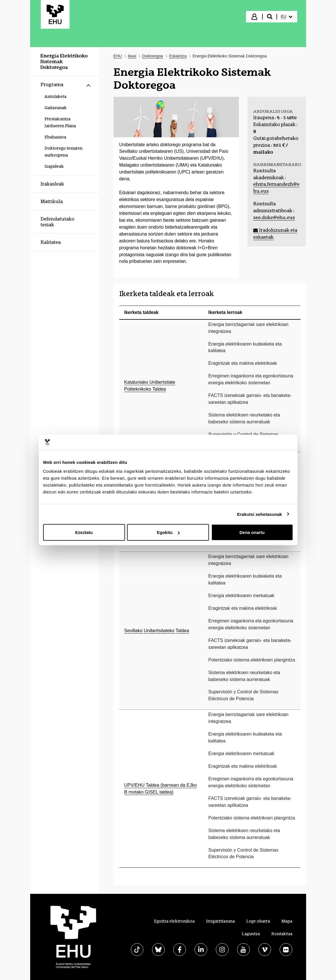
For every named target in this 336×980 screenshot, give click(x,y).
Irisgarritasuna (220, 921)
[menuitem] (287, 17)
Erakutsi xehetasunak (260, 514)
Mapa (287, 921)
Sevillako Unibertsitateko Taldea (157, 631)
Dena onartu (252, 532)
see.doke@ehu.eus (274, 218)
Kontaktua (282, 934)
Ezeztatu (84, 532)
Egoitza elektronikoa (174, 921)
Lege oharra (258, 921)
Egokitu (168, 532)
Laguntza (251, 934)
